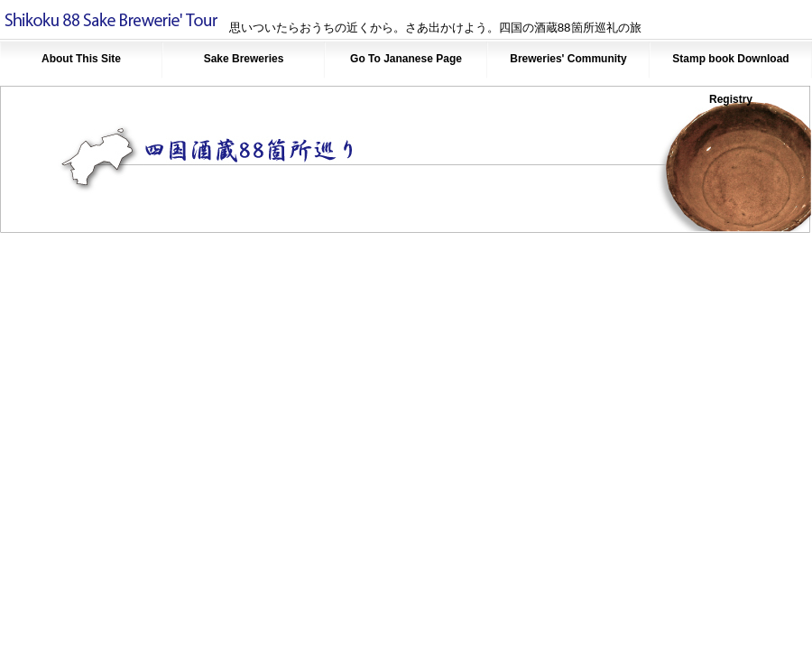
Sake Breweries (244, 59)
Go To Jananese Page (406, 59)
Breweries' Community (568, 59)
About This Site (81, 59)
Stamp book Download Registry (730, 66)
